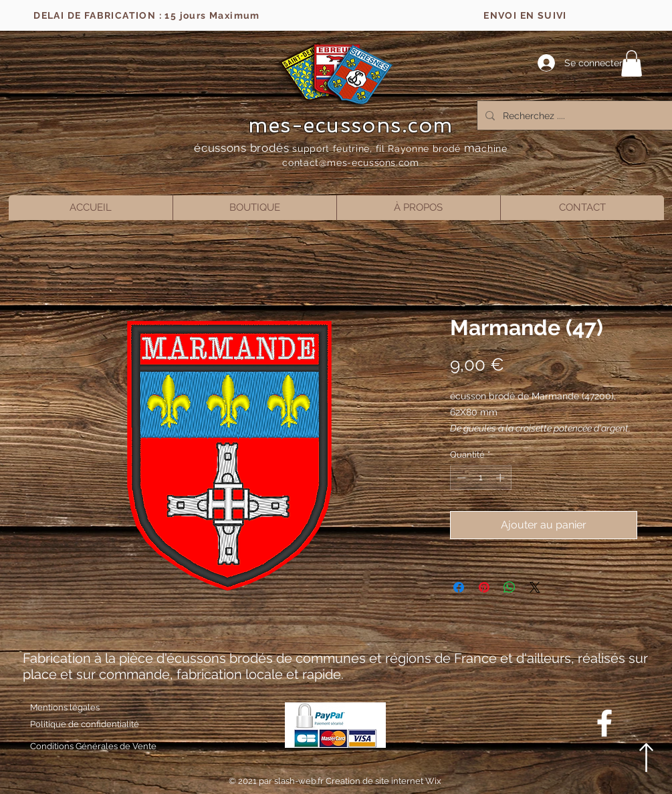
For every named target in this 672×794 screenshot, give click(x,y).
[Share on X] (535, 587)
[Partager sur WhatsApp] (510, 587)
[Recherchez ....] (577, 115)
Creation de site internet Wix (383, 781)
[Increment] (501, 478)
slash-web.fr (300, 781)
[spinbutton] (480, 478)
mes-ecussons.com (351, 125)
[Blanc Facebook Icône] (604, 723)
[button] (632, 63)
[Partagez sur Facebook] (459, 587)
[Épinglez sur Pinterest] (484, 587)
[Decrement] (460, 478)
